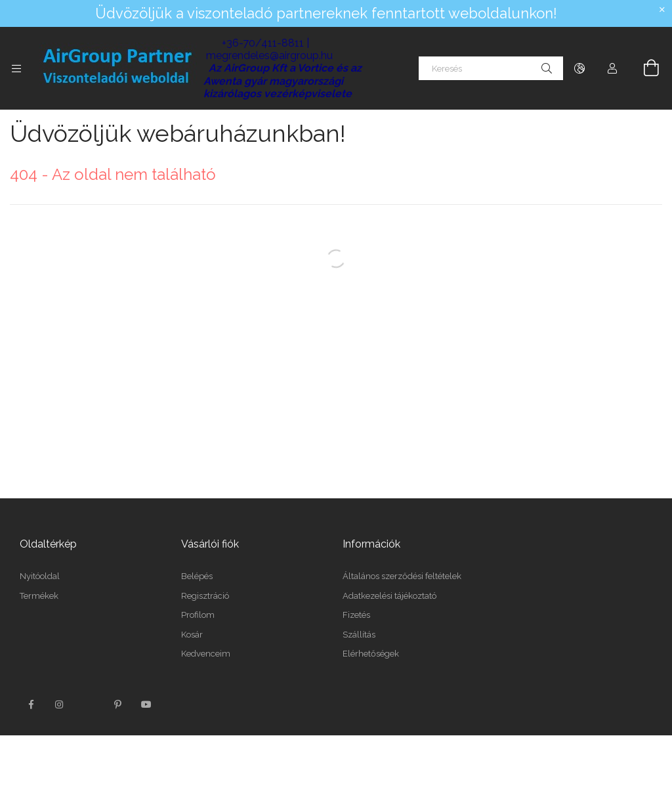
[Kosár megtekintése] (644, 68)
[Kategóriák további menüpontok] (16, 68)
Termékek (39, 596)
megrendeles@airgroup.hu (269, 55)
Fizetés (356, 615)
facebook (31, 704)
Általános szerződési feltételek (402, 576)
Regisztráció (205, 596)
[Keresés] (491, 68)
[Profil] (612, 68)
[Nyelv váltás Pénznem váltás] (579, 68)
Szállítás (359, 635)
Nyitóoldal (40, 576)
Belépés (197, 576)
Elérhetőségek (371, 654)
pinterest (117, 704)
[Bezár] (662, 10)
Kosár (192, 635)
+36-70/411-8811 (263, 43)
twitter (89, 704)
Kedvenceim (206, 654)
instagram (60, 704)
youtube (146, 704)
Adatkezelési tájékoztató (389, 596)
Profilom (198, 615)
